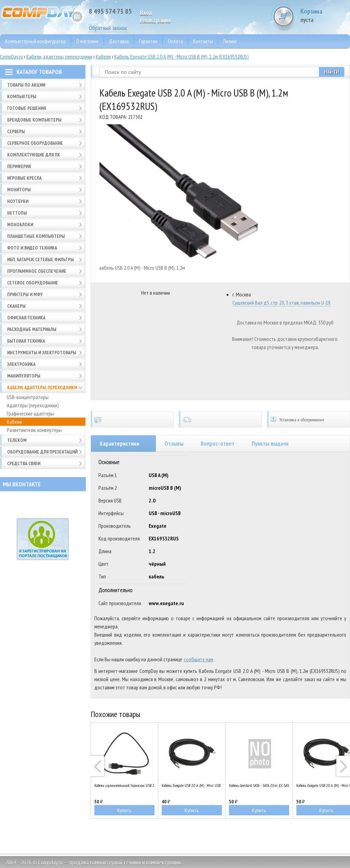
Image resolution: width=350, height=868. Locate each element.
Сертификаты (132, 419)
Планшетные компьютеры (36, 236)
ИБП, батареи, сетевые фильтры (41, 259)
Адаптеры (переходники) (33, 405)
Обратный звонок (108, 28)
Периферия (19, 166)
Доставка (119, 41)
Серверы (16, 131)
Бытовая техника (26, 341)
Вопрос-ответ (218, 443)
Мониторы (19, 190)
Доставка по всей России (220, 419)
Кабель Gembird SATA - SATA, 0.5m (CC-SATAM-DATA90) (259, 785)
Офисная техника (26, 318)
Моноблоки (20, 225)
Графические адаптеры (30, 413)
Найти (332, 72)
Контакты (203, 41)
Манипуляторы (24, 376)
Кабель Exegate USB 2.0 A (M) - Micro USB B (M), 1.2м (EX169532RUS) (181, 56)
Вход (146, 12)
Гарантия (148, 41)
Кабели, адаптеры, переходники (59, 56)
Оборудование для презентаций (42, 452)
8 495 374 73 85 (110, 11)
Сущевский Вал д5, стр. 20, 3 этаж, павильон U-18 (281, 303)
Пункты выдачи (270, 443)
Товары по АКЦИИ (26, 85)
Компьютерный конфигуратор (36, 41)
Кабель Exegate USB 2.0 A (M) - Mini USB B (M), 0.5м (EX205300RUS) (192, 785)
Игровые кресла (24, 178)
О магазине (87, 41)
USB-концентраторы (28, 397)
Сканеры (16, 306)
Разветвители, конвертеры (34, 430)
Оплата (175, 41)
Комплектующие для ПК (34, 155)
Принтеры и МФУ (25, 294)
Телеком (17, 440)
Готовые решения (26, 108)
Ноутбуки (18, 201)
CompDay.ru (11, 56)
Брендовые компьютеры (34, 120)
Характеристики (119, 443)
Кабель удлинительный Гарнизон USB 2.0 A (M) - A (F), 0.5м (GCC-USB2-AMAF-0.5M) (124, 785)
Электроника (21, 364)
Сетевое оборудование (33, 283)
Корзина (324, 15)
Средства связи (24, 463)
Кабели (103, 56)
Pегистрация (155, 20)
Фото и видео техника (32, 248)
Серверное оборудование (35, 143)
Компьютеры (22, 97)
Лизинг (230, 41)
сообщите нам (199, 659)
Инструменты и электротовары (42, 353)
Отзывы (174, 443)
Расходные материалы (32, 329)
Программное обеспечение (37, 271)
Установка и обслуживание (308, 419)
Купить (124, 810)
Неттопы (17, 213)
